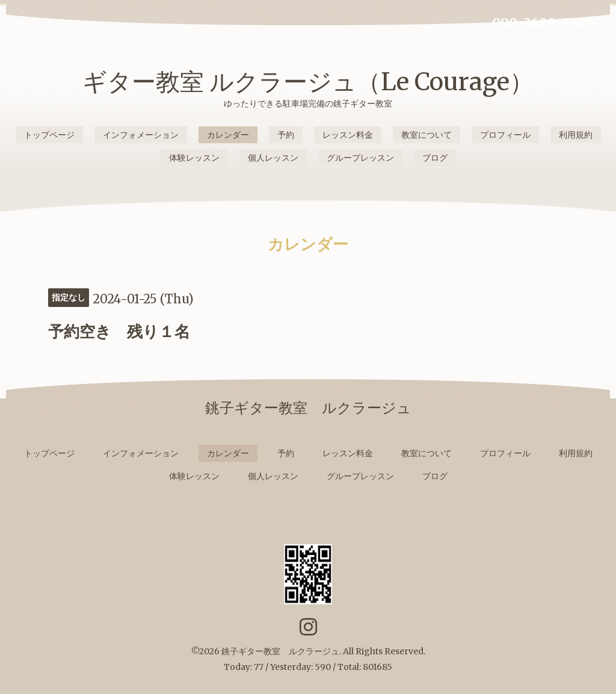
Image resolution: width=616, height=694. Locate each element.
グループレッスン (360, 158)
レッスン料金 (348, 135)
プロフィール (505, 135)
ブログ (435, 158)
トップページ (49, 135)
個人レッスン (273, 158)
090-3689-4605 (544, 23)
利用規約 (576, 135)
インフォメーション (141, 135)
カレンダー (228, 135)
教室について (427, 135)
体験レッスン (194, 158)
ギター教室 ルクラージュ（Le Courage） (308, 82)
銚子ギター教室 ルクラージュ (280, 651)
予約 (286, 135)
